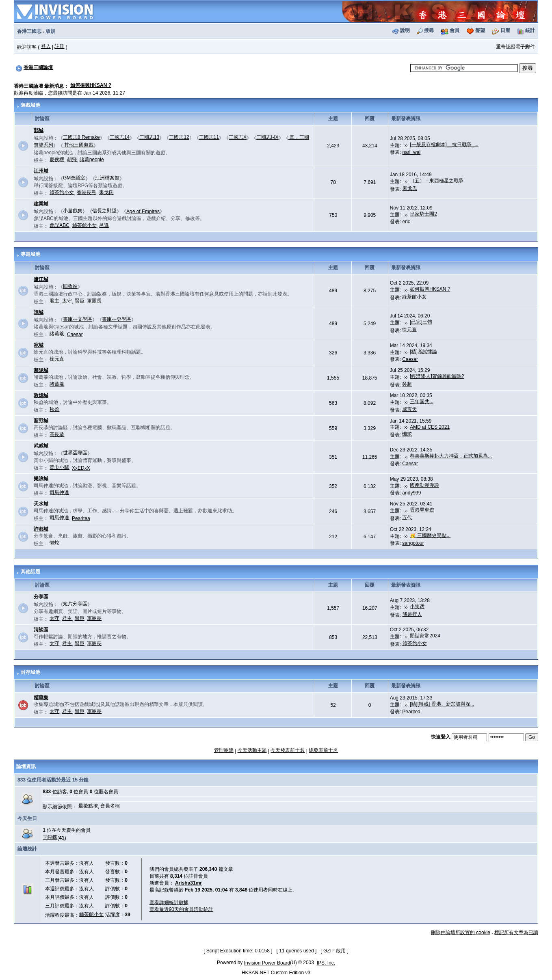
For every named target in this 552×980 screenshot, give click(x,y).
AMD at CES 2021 (430, 427)
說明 (405, 30)
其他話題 (30, 572)
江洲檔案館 (107, 178)
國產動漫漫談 (424, 485)
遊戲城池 (30, 105)
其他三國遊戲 (78, 145)
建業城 (41, 204)
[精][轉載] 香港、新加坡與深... (442, 704)
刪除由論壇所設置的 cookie (461, 933)
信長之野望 (104, 211)
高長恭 (57, 434)
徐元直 (409, 330)
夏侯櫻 (57, 160)
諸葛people (92, 160)
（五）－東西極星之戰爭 (437, 181)
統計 (530, 30)
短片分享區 (75, 604)
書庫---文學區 (78, 319)
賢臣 (80, 301)
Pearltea (81, 518)
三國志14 (120, 137)
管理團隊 (224, 750)
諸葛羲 (57, 334)
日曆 (505, 30)
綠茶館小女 (62, 192)
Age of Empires (143, 212)
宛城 (39, 345)
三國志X (238, 137)
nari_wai (412, 152)
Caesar (75, 335)
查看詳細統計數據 (169, 902)
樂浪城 (41, 479)
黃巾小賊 (59, 467)
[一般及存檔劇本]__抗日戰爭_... (444, 145)
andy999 (411, 493)
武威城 (41, 446)
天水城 (41, 504)
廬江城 (41, 279)
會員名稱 (110, 806)
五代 (407, 518)
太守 (67, 301)
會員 (455, 30)
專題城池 (30, 254)
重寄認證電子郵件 (515, 47)
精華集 (41, 697)
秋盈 (54, 409)
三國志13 (149, 137)
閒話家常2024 (425, 636)
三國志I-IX (267, 137)
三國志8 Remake (81, 137)
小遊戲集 (73, 211)
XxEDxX (81, 468)
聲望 (480, 30)
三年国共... (422, 401)
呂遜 (104, 225)
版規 (50, 31)
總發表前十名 (323, 750)
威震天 (409, 409)
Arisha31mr (188, 883)
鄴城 (39, 130)
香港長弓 (87, 192)
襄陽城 (41, 370)
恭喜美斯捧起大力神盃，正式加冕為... (451, 456)
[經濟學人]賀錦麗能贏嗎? (437, 376)
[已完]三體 (421, 322)
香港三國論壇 (38, 67)
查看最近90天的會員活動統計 (181, 909)
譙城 (39, 312)
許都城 (41, 529)
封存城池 (30, 672)
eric (406, 222)
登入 (46, 46)
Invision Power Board (267, 963)
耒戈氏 (106, 192)
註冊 (59, 46)
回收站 (70, 286)
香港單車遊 (422, 510)
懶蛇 (407, 434)
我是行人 (412, 614)
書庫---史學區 (117, 319)
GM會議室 (74, 178)
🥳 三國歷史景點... (430, 535)
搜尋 (429, 30)
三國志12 (179, 137)
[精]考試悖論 (423, 352)
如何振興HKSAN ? (91, 85)
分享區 (41, 597)
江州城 (41, 171)
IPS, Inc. (326, 963)
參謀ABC (60, 225)
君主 (54, 301)
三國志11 (209, 137)
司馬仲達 (59, 492)
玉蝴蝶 (50, 837)
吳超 (407, 384)
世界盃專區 (75, 453)
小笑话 (417, 607)
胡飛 (72, 160)
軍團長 (94, 301)
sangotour (413, 543)
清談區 (41, 630)
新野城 (41, 421)
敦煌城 (41, 395)
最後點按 (88, 806)
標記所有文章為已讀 (516, 933)
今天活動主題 (252, 750)
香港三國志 (29, 31)
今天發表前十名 (288, 750)
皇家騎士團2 (423, 214)
